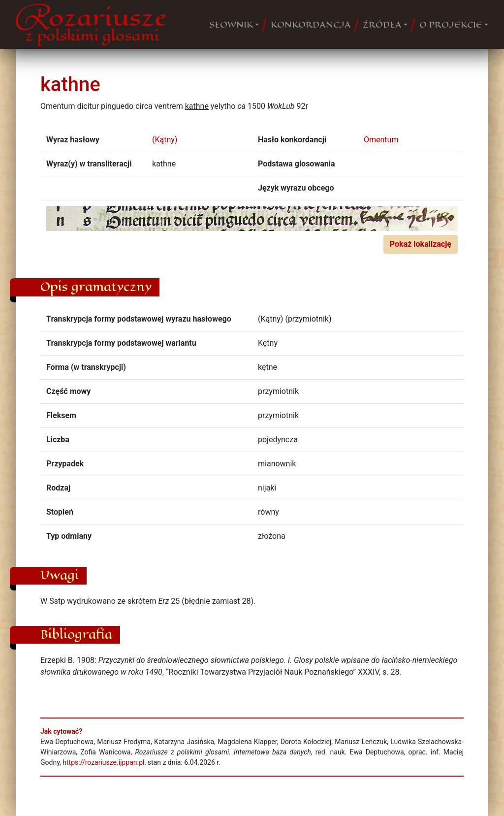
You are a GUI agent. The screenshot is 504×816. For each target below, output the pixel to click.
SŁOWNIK (231, 25)
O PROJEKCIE (451, 25)
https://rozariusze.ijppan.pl (103, 762)
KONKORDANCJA (311, 25)
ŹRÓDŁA (382, 25)
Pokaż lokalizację (421, 244)
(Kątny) (165, 140)
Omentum (381, 140)
